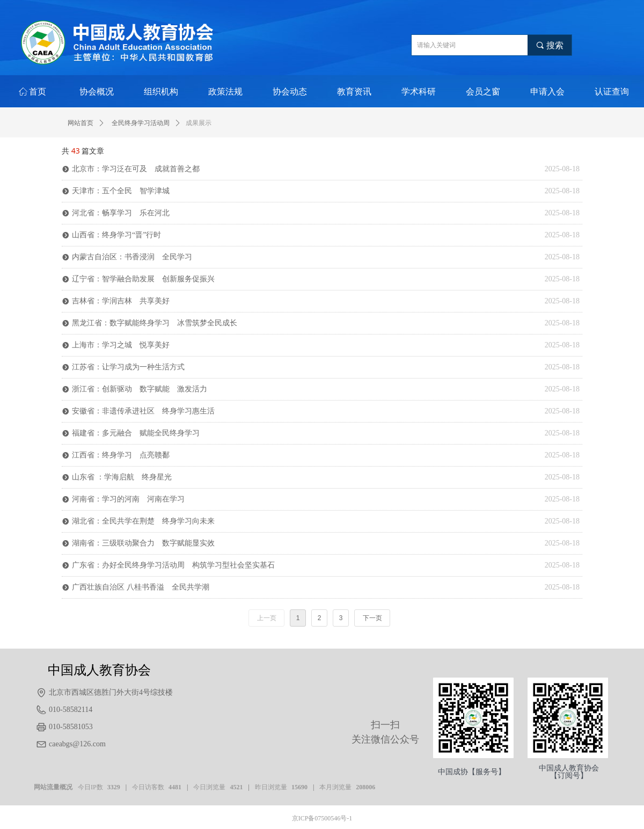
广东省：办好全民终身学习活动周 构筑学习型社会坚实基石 (173, 565)
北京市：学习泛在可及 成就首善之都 (136, 169)
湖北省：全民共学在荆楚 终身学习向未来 (143, 521)
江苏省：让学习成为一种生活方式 (128, 367)
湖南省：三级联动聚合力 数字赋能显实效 (143, 543)
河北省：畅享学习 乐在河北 (121, 213)
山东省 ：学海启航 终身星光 (122, 477)
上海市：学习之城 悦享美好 (121, 345)
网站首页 (80, 123)
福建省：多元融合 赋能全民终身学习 (136, 433)
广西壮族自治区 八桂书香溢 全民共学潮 (141, 587)
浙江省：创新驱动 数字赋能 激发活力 (140, 389)
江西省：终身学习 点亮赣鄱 (121, 455)
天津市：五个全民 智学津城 (121, 191)
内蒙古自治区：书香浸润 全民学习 (132, 257)
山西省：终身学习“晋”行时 (116, 235)
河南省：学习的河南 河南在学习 (128, 499)
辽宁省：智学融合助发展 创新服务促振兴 (143, 279)
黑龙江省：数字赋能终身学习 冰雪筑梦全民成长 (155, 323)
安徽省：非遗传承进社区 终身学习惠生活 (143, 411)
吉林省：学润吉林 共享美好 (121, 301)
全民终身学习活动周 (141, 123)
